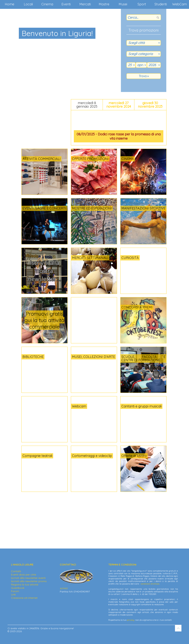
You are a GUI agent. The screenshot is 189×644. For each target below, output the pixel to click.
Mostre (104, 4)
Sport (142, 4)
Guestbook (18, 588)
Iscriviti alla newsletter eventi (28, 578)
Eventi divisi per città (24, 575)
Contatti (16, 571)
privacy (131, 620)
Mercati (85, 4)
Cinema (47, 4)
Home (10, 4)
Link (13, 595)
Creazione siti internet (24, 598)
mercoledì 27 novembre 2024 (119, 105)
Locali (28, 4)
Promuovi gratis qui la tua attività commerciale (44, 320)
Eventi (66, 4)
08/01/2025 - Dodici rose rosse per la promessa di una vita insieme (119, 136)
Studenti (161, 4)
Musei (123, 4)
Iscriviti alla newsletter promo (29, 581)
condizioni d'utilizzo (150, 584)
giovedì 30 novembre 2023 (150, 105)
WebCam (179, 4)
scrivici (64, 588)
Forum (15, 591)
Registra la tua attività (25, 585)
